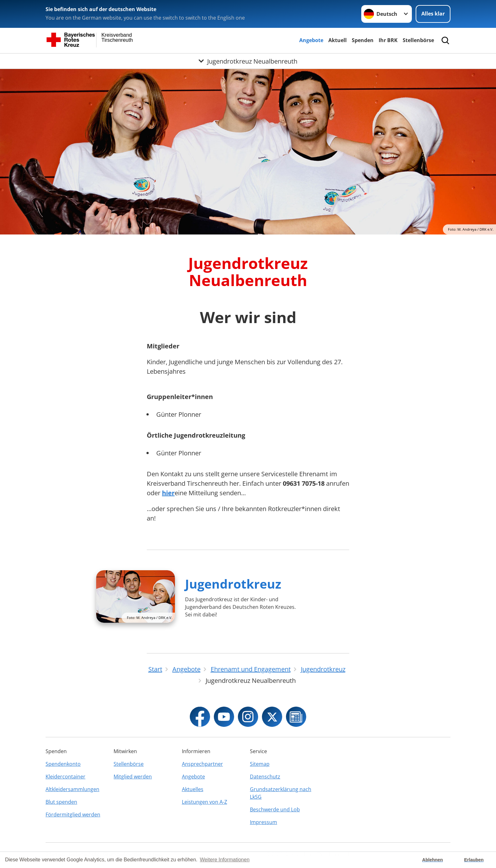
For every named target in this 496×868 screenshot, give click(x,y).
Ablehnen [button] (433, 860)
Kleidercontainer (65, 777)
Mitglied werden (133, 777)
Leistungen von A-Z (205, 802)
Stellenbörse (418, 40)
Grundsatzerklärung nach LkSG (281, 793)
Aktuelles (193, 789)
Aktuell (338, 40)
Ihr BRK (388, 40)
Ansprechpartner (202, 764)
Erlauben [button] (474, 860)
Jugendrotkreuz (233, 584)
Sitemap (260, 764)
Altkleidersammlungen (72, 789)
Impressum (263, 822)
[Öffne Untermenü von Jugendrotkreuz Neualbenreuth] (248, 61)
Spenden (363, 40)
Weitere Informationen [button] (225, 860)
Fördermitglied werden (73, 815)
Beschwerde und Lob (275, 809)
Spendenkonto (63, 764)
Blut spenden (61, 802)
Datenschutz (265, 777)
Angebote (311, 40)
